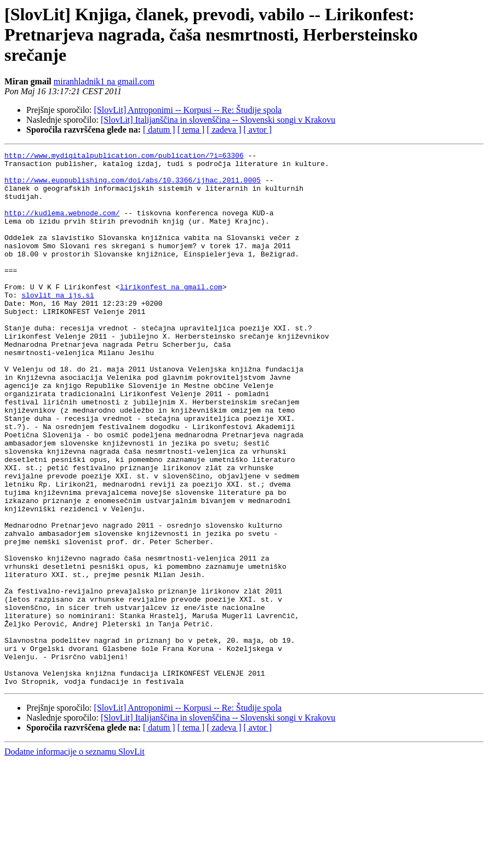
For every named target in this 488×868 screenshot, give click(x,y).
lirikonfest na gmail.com (171, 315)
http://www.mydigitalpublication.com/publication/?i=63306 (124, 157)
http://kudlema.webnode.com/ (62, 226)
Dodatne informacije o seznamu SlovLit (74, 858)
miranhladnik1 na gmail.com (104, 81)
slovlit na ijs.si (58, 324)
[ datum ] (159, 130)
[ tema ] (191, 130)
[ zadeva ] (224, 130)
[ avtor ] (257, 130)
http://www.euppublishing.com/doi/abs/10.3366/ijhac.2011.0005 (133, 186)
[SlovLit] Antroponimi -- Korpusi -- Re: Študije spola (188, 110)
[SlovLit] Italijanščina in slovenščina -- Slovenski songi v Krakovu (218, 120)
